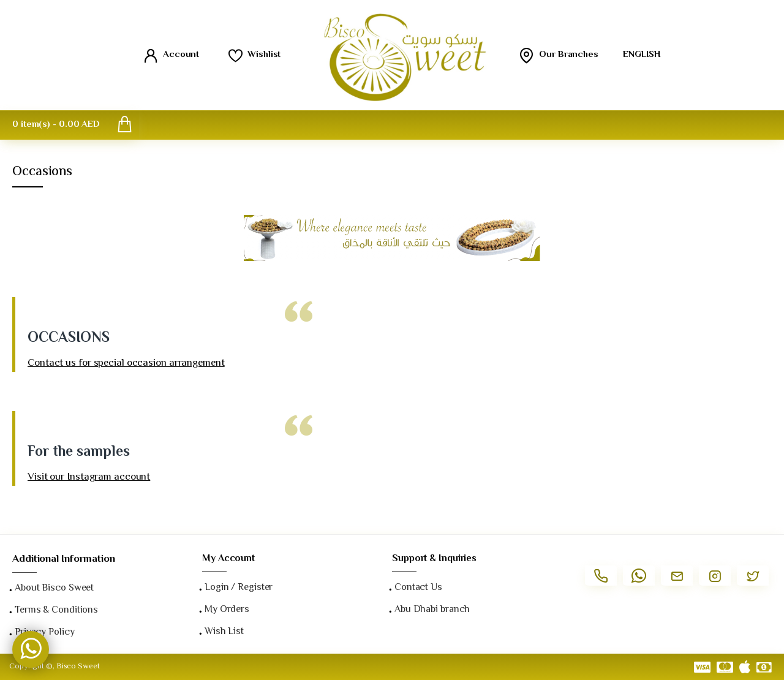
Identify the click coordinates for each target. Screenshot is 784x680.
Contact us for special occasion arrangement (126, 364)
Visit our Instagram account (89, 478)
